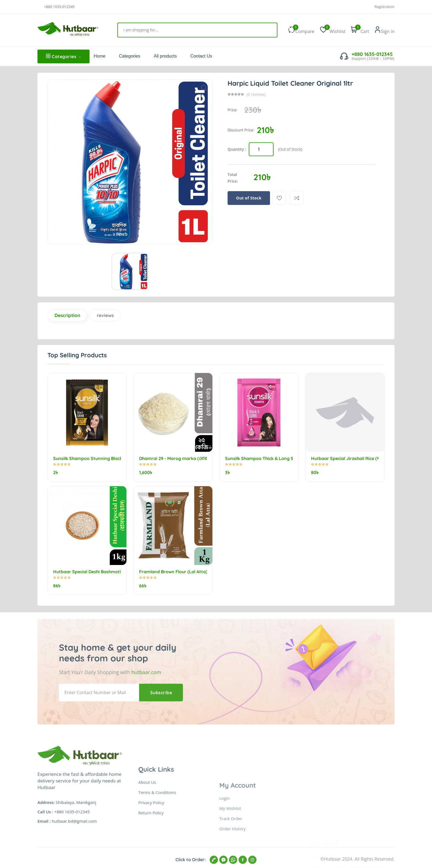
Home (100, 56)
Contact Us (201, 56)
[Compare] (297, 198)
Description (67, 315)
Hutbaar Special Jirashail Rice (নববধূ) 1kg (345, 459)
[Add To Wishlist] (279, 198)
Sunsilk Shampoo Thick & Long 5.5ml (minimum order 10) (259, 459)
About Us (147, 848)
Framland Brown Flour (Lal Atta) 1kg (173, 572)
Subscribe (161, 693)
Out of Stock (249, 198)
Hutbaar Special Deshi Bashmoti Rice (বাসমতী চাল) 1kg (87, 572)
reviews (105, 315)
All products (165, 56)
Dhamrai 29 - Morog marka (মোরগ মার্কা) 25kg (173, 459)
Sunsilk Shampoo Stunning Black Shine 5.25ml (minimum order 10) (87, 459)
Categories (64, 56)
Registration (384, 7)
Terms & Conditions (157, 859)
